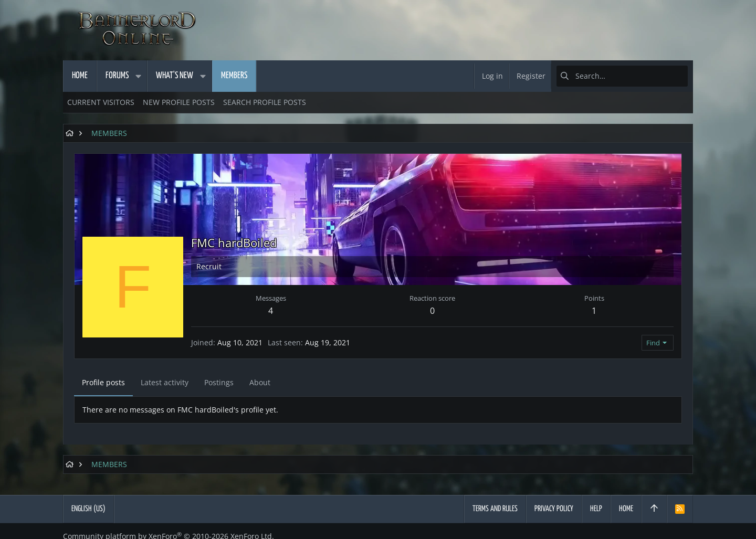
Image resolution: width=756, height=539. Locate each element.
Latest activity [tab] (165, 382)
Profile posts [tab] (103, 382)
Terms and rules (495, 509)
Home (626, 509)
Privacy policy (554, 509)
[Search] (622, 76)
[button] (138, 76)
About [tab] (260, 382)
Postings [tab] (219, 382)
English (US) (88, 509)
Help (596, 509)
